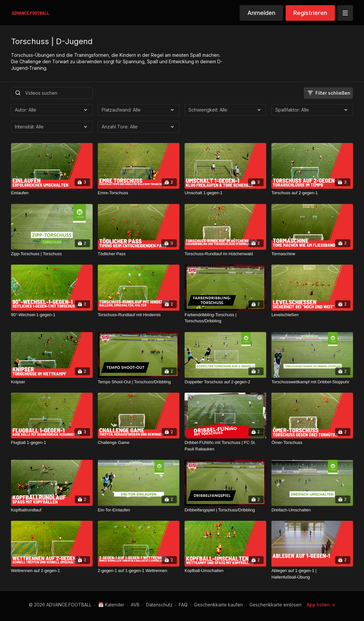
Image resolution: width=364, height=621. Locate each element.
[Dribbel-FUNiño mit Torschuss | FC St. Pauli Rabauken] (225, 446)
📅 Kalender (111, 605)
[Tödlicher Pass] (139, 254)
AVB (135, 605)
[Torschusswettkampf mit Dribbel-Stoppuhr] (312, 382)
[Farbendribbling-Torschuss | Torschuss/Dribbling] (225, 318)
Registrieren (310, 13)
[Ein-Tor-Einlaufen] (139, 510)
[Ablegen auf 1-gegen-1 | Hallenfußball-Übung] (312, 574)
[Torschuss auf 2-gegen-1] (312, 193)
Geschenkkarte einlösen (275, 605)
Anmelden (261, 13)
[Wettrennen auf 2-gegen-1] (52, 571)
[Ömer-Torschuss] (312, 443)
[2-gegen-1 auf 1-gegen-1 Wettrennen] (139, 571)
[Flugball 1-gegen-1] (52, 443)
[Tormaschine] (312, 254)
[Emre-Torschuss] (139, 193)
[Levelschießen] (312, 315)
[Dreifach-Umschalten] (312, 510)
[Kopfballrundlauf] (52, 510)
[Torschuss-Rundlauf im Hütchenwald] (225, 254)
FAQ (183, 605)
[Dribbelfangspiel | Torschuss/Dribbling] (225, 510)
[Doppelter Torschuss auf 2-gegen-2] (225, 382)
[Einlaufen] (52, 193)
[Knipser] (52, 382)
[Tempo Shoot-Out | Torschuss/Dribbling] (139, 382)
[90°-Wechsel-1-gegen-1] (52, 315)
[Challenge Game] (139, 443)
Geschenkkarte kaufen (218, 605)
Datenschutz (159, 605)
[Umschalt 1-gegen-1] (225, 193)
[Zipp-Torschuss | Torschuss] (52, 254)
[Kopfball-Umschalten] (225, 571)
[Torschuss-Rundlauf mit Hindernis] (139, 315)
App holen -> (321, 605)
